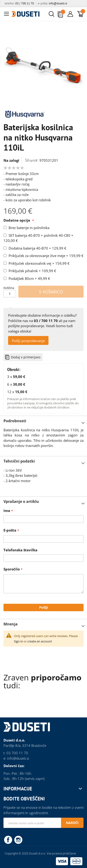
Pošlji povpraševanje (28, 341)
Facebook (8, 840)
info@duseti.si (58, 3)
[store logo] (26, 14)
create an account (40, 641)
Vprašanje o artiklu (21, 501)
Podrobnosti (15, 421)
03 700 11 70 (17, 753)
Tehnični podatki (19, 461)
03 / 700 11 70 (25, 3)
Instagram (18, 840)
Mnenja (11, 624)
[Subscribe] (72, 823)
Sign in (18, 641)
